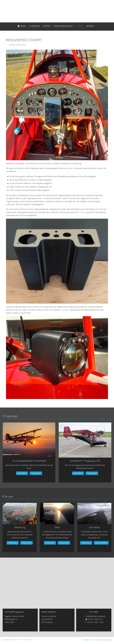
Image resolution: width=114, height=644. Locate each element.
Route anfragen (101, 543)
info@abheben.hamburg (95, 616)
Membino (82, 212)
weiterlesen (22, 473)
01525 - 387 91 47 (95, 619)
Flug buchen (36, 473)
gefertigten (65, 310)
